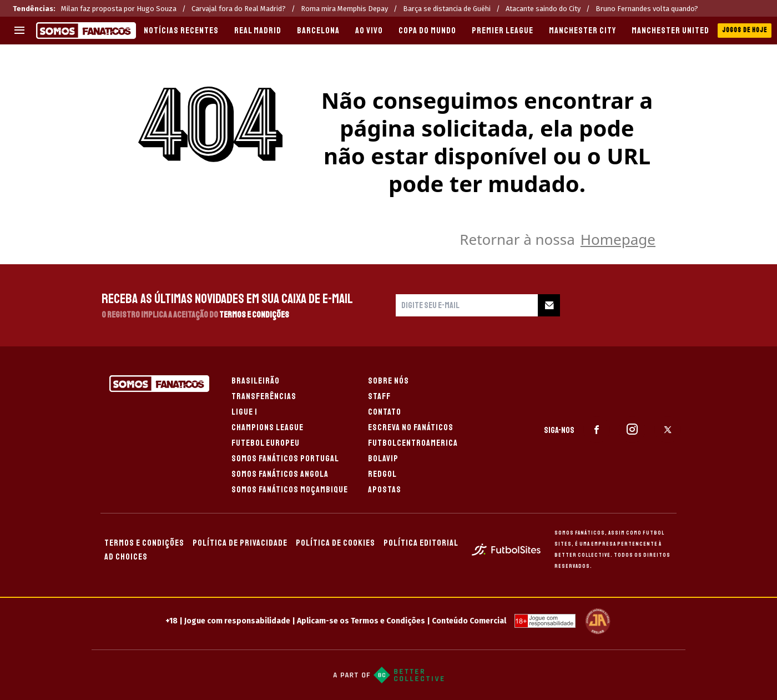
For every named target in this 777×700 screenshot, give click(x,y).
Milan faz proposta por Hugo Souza (119, 9)
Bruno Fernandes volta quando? (647, 9)
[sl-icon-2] (632, 430)
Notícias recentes (181, 31)
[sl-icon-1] (597, 430)
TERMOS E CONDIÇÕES (144, 543)
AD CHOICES (126, 557)
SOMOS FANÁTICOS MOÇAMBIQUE (290, 490)
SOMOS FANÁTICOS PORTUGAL (285, 459)
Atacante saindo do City (543, 9)
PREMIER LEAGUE (503, 31)
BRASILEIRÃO (256, 381)
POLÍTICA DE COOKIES (335, 543)
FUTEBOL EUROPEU (266, 443)
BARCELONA (318, 31)
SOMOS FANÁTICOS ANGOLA (280, 474)
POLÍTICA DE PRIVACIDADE (240, 543)
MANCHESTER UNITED (670, 31)
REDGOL (382, 474)
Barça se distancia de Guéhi (447, 9)
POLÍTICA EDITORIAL (421, 543)
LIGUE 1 (244, 412)
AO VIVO (369, 31)
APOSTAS (385, 490)
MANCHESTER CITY (582, 31)
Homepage (618, 239)
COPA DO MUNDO (427, 31)
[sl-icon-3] (668, 430)
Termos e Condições (254, 315)
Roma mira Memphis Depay (344, 9)
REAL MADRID (258, 31)
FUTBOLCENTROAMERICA (413, 443)
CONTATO (385, 412)
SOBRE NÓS (389, 381)
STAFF (379, 396)
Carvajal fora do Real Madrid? (239, 9)
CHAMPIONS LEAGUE (268, 427)
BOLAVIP (383, 459)
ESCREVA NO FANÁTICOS (411, 427)
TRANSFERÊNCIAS (264, 396)
